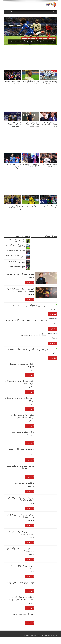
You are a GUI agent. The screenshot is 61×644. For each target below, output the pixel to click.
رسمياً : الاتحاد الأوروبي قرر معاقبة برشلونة (15, 256)
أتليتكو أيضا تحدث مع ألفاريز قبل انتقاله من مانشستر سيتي (15, 124)
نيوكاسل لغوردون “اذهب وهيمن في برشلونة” (49, 165)
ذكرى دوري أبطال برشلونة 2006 (16, 250)
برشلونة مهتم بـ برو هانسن (31, 206)
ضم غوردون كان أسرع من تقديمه (20, 274)
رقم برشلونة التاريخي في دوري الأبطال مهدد (16, 261)
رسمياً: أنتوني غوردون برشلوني (21, 339)
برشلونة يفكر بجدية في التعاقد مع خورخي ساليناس (49, 82)
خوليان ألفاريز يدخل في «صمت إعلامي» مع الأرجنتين (14, 207)
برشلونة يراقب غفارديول (24, 490)
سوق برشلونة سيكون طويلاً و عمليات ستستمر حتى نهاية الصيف (31, 124)
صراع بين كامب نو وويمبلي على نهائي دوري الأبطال (15, 246)
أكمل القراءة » (30, 283)
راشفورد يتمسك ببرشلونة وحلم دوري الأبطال (13, 82)
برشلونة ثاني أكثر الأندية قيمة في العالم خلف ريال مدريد (49, 124)
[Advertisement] (40, 58)
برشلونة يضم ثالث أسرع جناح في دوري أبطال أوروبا (16, 240)
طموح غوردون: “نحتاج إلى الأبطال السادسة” (31, 165)
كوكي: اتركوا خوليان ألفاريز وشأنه (20, 589)
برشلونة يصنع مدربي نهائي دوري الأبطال (16, 267)
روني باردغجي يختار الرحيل (23, 621)
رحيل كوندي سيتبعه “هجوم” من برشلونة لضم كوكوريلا (38, 38)
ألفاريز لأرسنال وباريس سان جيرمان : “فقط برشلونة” (14, 166)
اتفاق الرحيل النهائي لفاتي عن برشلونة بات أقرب (31, 82)
